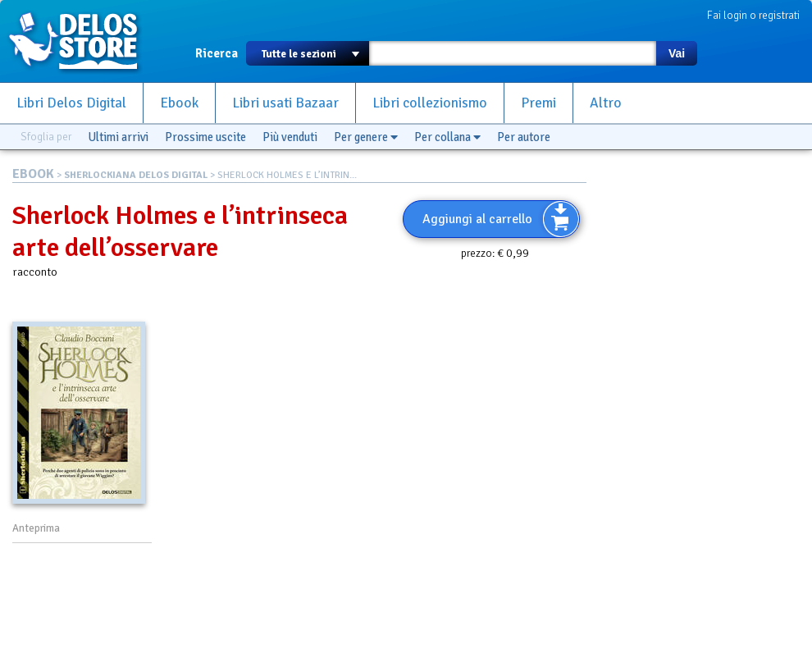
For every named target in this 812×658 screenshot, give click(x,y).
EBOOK (33, 174)
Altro (606, 103)
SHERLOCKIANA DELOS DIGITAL (136, 175)
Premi (538, 103)
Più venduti (290, 137)
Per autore (524, 137)
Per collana (447, 137)
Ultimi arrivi (118, 137)
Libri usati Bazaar (285, 103)
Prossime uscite (205, 137)
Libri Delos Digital (71, 103)
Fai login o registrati (753, 15)
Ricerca (217, 53)
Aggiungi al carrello (477, 219)
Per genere (366, 137)
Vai (677, 53)
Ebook (179, 103)
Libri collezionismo (430, 103)
